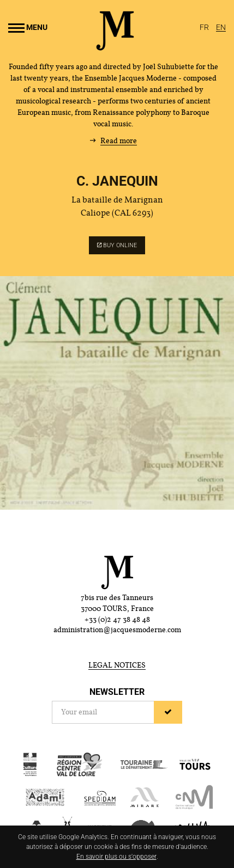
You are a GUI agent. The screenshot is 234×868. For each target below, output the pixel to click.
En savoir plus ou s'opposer (116, 857)
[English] (221, 27)
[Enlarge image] (117, 393)
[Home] (115, 46)
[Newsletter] (103, 712)
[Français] (205, 27)
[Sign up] (168, 712)
